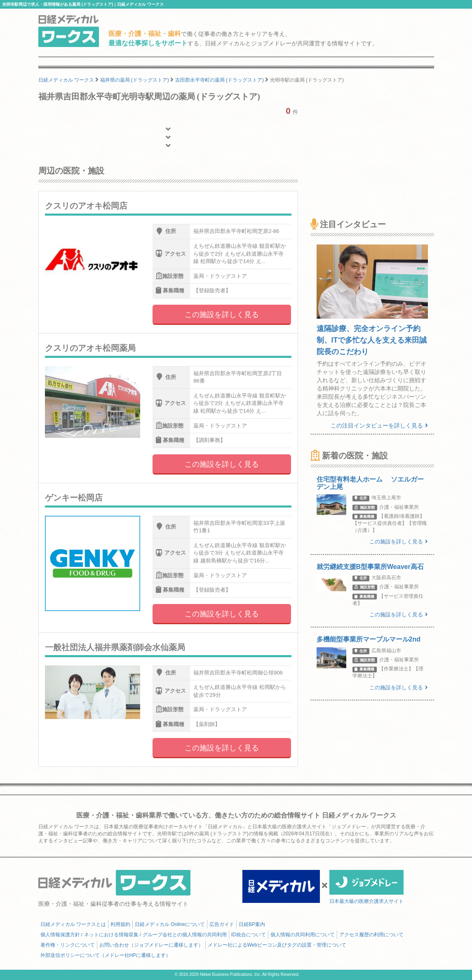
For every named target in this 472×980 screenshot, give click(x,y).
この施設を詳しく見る (222, 315)
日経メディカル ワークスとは (73, 924)
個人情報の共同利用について (303, 935)
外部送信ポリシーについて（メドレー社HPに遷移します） (106, 955)
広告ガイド (222, 924)
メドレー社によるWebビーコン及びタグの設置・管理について (277, 945)
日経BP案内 (252, 924)
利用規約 (120, 924)
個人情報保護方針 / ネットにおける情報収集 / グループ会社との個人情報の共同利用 (134, 935)
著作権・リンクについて (68, 945)
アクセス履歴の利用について (371, 935)
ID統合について (249, 935)
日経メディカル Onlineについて (170, 924)
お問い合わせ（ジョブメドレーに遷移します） (151, 945)
